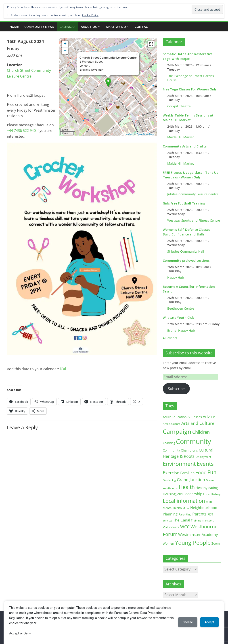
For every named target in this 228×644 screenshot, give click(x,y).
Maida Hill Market (181, 137)
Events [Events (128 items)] (205, 464)
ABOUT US (89, 27)
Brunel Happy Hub (181, 330)
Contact (142, 27)
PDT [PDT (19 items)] (210, 514)
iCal (63, 369)
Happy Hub (176, 277)
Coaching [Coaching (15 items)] (169, 443)
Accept (209, 622)
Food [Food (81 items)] (201, 472)
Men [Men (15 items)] (209, 502)
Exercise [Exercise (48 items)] (171, 473)
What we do (116, 27)
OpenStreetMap (145, 134)
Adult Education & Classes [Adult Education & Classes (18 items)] (182, 417)
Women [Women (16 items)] (168, 543)
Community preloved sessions (186, 261)
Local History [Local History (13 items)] (212, 494)
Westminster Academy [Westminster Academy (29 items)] (198, 535)
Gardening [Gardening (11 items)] (169, 480)
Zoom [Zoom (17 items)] (216, 543)
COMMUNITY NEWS (39, 27)
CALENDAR (67, 27)
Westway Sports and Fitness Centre (194, 220)
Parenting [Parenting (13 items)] (185, 514)
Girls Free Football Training (184, 203)
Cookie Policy (90, 15)
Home (14, 27)
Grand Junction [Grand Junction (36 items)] (191, 480)
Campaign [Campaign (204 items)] (177, 431)
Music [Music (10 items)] (186, 508)
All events (170, 338)
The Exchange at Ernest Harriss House (191, 78)
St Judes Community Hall (186, 251)
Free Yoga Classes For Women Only (190, 89)
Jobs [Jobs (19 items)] (180, 494)
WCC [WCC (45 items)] (185, 527)
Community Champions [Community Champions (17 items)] (180, 450)
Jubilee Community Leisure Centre (193, 194)
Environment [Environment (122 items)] (179, 464)
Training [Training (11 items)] (196, 520)
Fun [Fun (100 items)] (212, 472)
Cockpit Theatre (179, 106)
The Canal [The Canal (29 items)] (182, 520)
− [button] (65, 51)
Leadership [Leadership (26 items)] (193, 494)
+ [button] (65, 44)
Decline (185, 622)
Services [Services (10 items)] (167, 520)
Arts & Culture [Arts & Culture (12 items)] (172, 424)
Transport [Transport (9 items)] (208, 521)
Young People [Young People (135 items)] (193, 542)
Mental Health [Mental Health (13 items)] (172, 508)
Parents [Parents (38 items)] (199, 514)
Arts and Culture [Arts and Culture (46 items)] (198, 423)
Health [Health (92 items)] (187, 487)
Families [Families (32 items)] (187, 473)
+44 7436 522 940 (21, 131)
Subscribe (176, 389)
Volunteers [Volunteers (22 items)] (171, 527)
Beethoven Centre (181, 308)
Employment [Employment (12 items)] (203, 457)
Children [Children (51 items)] (201, 432)
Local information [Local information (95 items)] (184, 501)
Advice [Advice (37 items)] (209, 417)
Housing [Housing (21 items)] (169, 494)
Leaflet (128, 134)
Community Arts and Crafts (185, 146)
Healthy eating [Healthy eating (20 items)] (207, 488)
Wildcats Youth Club (179, 318)
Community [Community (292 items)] (193, 442)
